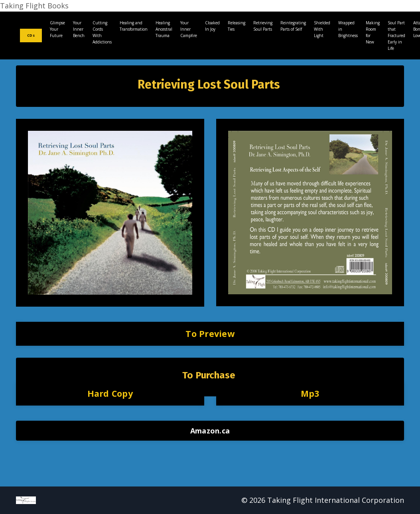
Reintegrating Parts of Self (293, 26)
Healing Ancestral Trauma (164, 29)
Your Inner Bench (79, 29)
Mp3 (310, 393)
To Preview (210, 334)
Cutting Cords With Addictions (102, 32)
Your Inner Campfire (189, 29)
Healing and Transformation (134, 26)
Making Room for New (373, 32)
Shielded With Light (322, 29)
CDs (31, 35)
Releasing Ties (237, 26)
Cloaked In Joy (212, 26)
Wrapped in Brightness (348, 29)
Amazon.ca (210, 431)
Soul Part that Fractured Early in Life (396, 35)
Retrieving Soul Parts (263, 26)
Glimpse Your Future (57, 29)
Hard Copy (110, 393)
